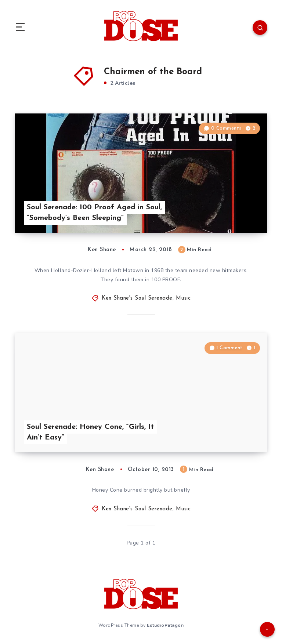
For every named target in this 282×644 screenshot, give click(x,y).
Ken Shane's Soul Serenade (137, 298)
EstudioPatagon (165, 625)
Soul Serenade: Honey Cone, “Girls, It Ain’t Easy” (90, 432)
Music (183, 298)
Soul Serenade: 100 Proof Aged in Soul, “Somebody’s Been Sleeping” (94, 213)
